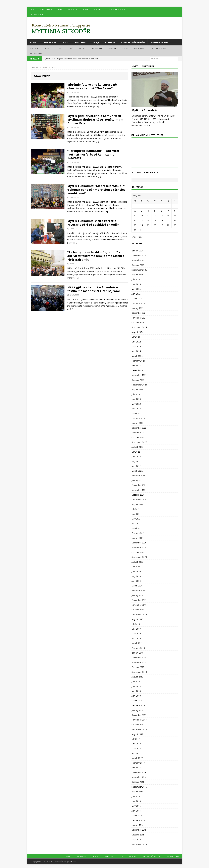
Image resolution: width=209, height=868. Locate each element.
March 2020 (137, 586)
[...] (152, 126)
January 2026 (138, 251)
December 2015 (139, 830)
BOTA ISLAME (139, 48)
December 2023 (139, 370)
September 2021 (139, 500)
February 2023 (138, 418)
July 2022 (136, 452)
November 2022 (139, 433)
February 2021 (138, 533)
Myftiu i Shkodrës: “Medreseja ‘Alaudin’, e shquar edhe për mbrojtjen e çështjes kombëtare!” (97, 190)
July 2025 (136, 279)
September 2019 (139, 614)
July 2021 (136, 509)
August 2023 (137, 389)
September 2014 (139, 844)
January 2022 (138, 480)
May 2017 (136, 749)
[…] (100, 106)
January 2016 (138, 825)
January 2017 (138, 768)
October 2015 (138, 835)
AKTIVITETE (35, 48)
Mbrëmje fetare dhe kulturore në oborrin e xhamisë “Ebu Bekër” (92, 86)
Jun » (140, 237)
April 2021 (136, 523)
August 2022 (137, 447)
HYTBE (60, 48)
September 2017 (139, 729)
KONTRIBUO (73, 10)
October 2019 (138, 610)
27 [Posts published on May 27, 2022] (162, 225)
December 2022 (139, 428)
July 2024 (136, 337)
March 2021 (137, 528)
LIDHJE (86, 10)
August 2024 (137, 332)
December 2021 (139, 485)
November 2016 (139, 777)
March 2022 (137, 471)
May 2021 (136, 519)
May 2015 (136, 839)
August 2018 (137, 677)
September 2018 (139, 672)
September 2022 (139, 442)
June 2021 (136, 514)
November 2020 (139, 547)
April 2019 (136, 638)
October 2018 (138, 667)
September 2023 (139, 385)
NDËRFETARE (97, 48)
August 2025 (137, 275)
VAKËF (71, 48)
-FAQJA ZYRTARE (70, 862)
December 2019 (139, 600)
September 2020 (139, 557)
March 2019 (137, 643)
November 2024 (139, 318)
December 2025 (139, 256)
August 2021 (137, 504)
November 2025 (139, 260)
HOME (32, 10)
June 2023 (136, 399)
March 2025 (137, 299)
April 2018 (136, 696)
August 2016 (137, 792)
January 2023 (138, 423)
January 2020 (138, 595)
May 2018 (136, 691)
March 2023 (137, 413)
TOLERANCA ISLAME (158, 48)
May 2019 (136, 634)
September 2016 (139, 787)
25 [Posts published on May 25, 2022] (148, 225)
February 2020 (138, 591)
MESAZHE (48, 48)
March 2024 (137, 356)
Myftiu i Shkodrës (145, 110)
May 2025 (136, 289)
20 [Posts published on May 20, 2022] (162, 220)
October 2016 (138, 782)
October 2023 (138, 380)
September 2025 (139, 270)
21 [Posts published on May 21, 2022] (168, 220)
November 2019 (139, 605)
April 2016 (136, 811)
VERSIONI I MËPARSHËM (116, 10)
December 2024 (139, 313)
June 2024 (136, 342)
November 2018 (139, 662)
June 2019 (136, 629)
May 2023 (136, 404)
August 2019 (137, 619)
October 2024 (138, 322)
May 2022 (136, 461)
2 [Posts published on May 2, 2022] (135, 211)
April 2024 (136, 351)
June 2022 (136, 457)
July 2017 (136, 739)
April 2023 (136, 409)
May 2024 (136, 346)
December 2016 (139, 772)
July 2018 (136, 681)
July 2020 (136, 567)
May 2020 (136, 576)
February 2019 (138, 648)
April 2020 (136, 581)
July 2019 (136, 624)
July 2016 (136, 796)
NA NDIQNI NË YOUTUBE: (150, 135)
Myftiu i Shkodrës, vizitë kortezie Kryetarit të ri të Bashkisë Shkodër (93, 223)
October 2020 (138, 552)
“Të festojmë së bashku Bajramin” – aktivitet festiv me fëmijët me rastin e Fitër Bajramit (96, 256)
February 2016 (138, 820)
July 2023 (136, 394)
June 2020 (136, 571)
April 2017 (136, 753)
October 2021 (138, 495)
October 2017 (138, 725)
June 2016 (136, 801)
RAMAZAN (112, 48)
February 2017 (138, 763)
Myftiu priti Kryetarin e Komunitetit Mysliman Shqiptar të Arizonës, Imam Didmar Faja (95, 119)
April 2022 (136, 466)
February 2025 (138, 303)
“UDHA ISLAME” (46, 10)
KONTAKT (98, 10)
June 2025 (136, 284)
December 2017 (139, 715)
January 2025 (138, 308)
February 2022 (138, 476)
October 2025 (138, 265)
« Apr (134, 237)
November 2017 (139, 720)
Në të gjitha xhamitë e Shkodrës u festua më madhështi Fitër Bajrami (94, 289)
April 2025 (136, 294)
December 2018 (139, 657)
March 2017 (137, 758)
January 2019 (138, 653)
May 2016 (136, 806)
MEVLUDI (125, 48)
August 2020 (137, 562)
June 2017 (136, 744)
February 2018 (138, 705)
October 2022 (138, 437)
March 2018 (137, 701)
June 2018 (136, 686)
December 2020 (139, 543)
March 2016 (137, 815)
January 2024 (138, 366)
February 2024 (138, 361)
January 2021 (138, 538)
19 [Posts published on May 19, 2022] (155, 220)
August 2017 (137, 734)
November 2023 (139, 375)
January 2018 (138, 710)
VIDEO (60, 10)
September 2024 (139, 327)
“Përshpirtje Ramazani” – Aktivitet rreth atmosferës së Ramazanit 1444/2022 (93, 154)
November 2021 (139, 490)
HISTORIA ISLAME (37, 15)
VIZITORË (83, 48)
